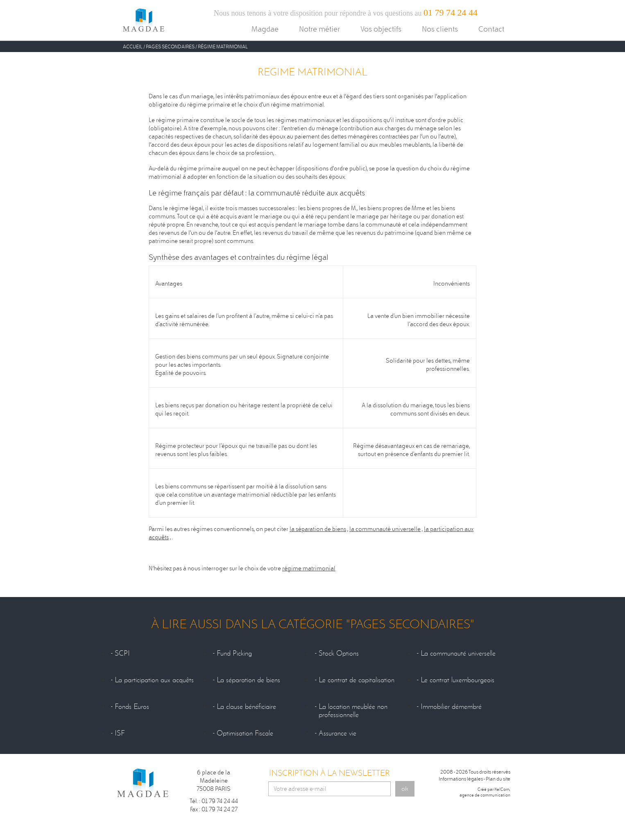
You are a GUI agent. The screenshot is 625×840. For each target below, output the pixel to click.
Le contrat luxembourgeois (457, 680)
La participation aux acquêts (154, 680)
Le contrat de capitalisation (357, 680)
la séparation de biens (318, 529)
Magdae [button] (265, 29)
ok (405, 789)
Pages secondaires (170, 47)
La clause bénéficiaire (246, 707)
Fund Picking (234, 654)
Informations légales (461, 779)
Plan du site (498, 779)
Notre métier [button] (319, 29)
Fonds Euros (132, 707)
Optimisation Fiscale (245, 733)
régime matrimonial (309, 568)
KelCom (502, 789)
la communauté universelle (385, 529)
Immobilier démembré (451, 707)
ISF (120, 733)
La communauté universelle (458, 654)
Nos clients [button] (440, 29)
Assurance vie (337, 733)
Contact (491, 29)
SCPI (122, 654)
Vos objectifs (381, 29)
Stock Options (339, 654)
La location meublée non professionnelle (353, 711)
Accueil (133, 47)
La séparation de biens (248, 680)
